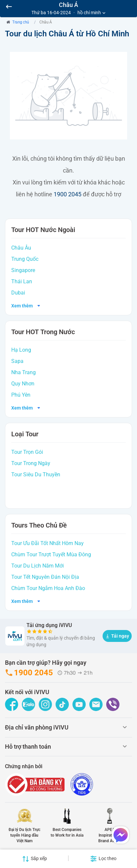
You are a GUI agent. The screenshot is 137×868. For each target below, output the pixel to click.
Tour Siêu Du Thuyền (36, 474)
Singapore (23, 270)
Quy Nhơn (23, 384)
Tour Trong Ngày (31, 463)
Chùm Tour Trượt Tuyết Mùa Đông (51, 554)
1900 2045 (68, 194)
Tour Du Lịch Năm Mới (38, 566)
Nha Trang (23, 372)
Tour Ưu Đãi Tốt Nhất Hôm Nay (47, 543)
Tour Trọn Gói (27, 452)
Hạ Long (21, 350)
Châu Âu (21, 248)
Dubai (18, 293)
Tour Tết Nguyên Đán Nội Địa (45, 577)
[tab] (68, 729)
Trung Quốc (25, 259)
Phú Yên (21, 395)
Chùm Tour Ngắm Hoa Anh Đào (48, 588)
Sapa (17, 361)
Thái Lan (22, 281)
